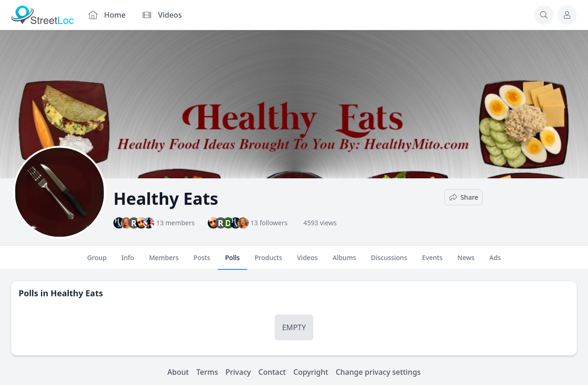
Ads (495, 261)
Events (432, 261)
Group (97, 261)
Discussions (389, 261)
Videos (307, 261)
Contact (272, 372)
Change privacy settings (378, 372)
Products (268, 261)
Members (164, 261)
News (466, 261)
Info (128, 261)
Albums (344, 261)
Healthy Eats (77, 293)
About (178, 372)
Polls (232, 261)
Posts (202, 261)
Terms (207, 372)
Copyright (311, 372)
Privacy (238, 372)
